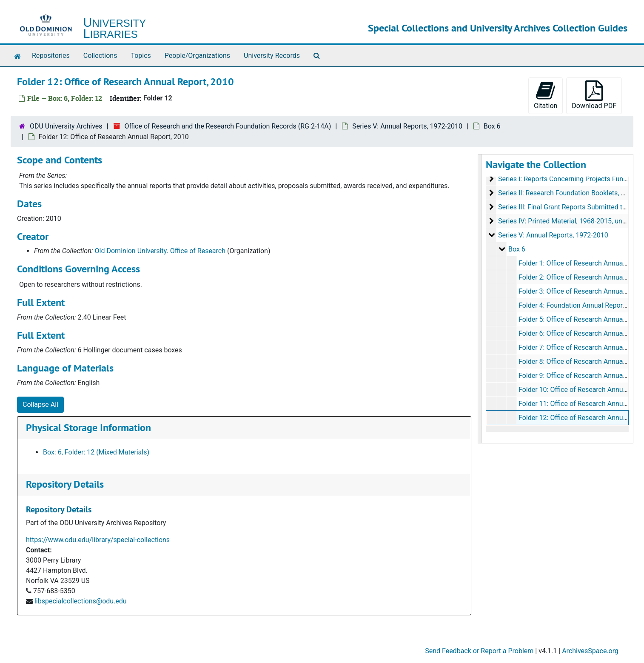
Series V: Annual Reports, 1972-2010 (407, 126)
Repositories (51, 56)
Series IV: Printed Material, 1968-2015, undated (569, 221)
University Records (272, 56)
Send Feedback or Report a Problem (479, 651)
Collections (100, 56)
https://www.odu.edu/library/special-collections (98, 540)
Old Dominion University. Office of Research (160, 251)
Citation (546, 95)
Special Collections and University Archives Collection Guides (498, 28)
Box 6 (492, 126)
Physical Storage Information (88, 427)
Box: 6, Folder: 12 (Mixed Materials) (96, 452)
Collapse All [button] (40, 404)
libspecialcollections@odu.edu (81, 601)
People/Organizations (197, 56)
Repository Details (65, 484)
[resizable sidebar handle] (480, 299)
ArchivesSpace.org (590, 651)
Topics (141, 56)
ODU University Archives (66, 126)
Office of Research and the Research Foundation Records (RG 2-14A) (228, 126)
